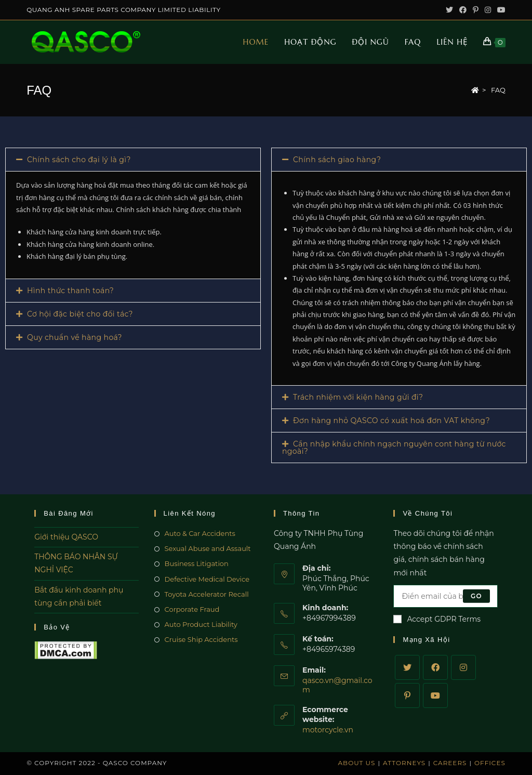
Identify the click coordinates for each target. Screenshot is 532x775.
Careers (450, 763)
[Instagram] (463, 667)
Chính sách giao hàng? (337, 160)
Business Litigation (197, 563)
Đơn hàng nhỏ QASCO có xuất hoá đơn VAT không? (391, 421)
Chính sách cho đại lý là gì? (79, 160)
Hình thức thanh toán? (70, 291)
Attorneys (404, 763)
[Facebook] (435, 667)
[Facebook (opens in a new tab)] (463, 10)
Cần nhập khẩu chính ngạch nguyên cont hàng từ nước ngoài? (394, 448)
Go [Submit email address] (476, 596)
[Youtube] (435, 695)
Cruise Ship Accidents (201, 639)
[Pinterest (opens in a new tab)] (476, 10)
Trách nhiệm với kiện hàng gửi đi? (358, 397)
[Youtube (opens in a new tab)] (500, 10)
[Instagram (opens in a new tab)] (488, 10)
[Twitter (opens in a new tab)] (449, 10)
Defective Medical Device (207, 579)
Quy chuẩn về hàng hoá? (75, 337)
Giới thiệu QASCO (66, 537)
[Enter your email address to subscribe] (445, 596)
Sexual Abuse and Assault (208, 548)
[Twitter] (407, 667)
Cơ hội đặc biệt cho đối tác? (80, 314)
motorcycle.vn (328, 730)
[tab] (133, 160)
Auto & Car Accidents (200, 533)
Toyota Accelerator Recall (207, 594)
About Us (357, 763)
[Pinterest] (407, 695)
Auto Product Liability (201, 624)
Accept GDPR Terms (437, 619)
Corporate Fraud (192, 609)
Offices (490, 763)
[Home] (475, 90)
